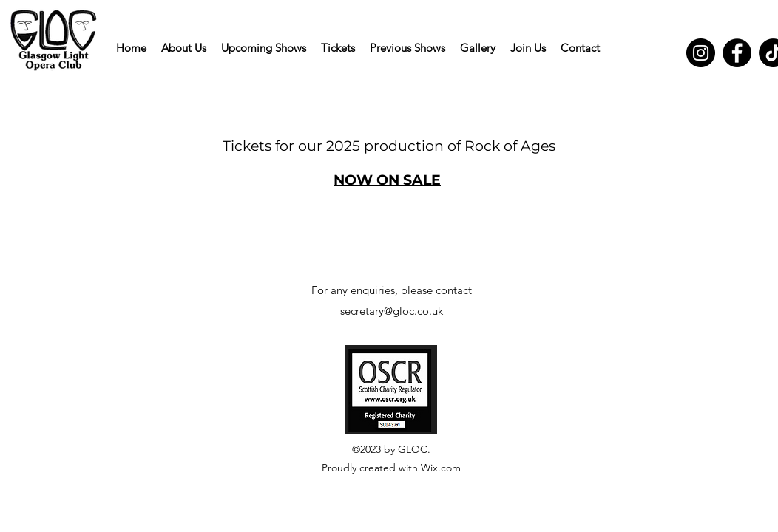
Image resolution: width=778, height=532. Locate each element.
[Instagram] (701, 53)
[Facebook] (737, 53)
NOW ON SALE (387, 180)
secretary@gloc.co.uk (392, 311)
